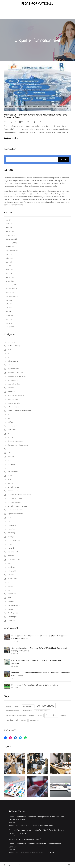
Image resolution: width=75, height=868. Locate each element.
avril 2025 (9, 270)
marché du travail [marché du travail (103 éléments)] (12, 720)
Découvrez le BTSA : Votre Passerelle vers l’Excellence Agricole (35, 685)
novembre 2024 (11, 289)
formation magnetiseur (16, 498)
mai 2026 (9, 220)
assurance (11, 388)
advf (9, 350)
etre (9, 468)
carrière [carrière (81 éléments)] (17, 706)
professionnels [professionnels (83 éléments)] (34, 720)
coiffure (10, 422)
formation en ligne (14, 491)
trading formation (14, 605)
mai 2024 (9, 312)
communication (13, 426)
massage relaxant (14, 540)
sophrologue (12, 594)
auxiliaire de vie (13, 399)
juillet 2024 (10, 304)
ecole (9, 453)
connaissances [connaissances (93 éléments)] (27, 711)
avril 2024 (9, 315)
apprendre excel (13, 369)
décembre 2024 (11, 285)
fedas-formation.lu (37, 4)
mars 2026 (10, 228)
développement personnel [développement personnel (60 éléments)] (42, 711)
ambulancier (12, 365)
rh (8, 582)
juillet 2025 (10, 258)
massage (11, 537)
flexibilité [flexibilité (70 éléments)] (40, 716)
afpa (9, 353)
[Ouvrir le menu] (37, 12)
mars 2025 (10, 273)
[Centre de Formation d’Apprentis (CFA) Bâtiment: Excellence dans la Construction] (7, 662)
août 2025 (9, 254)
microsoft (11, 556)
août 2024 (9, 300)
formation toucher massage (17, 506)
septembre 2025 (12, 251)
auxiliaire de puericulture (16, 395)
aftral (9, 357)
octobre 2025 (11, 247)
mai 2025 (9, 266)
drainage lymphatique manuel (18, 445)
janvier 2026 (10, 235)
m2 (9, 521)
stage (10, 598)
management (12, 525)
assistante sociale (14, 384)
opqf (9, 563)
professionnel (12, 578)
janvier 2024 (10, 327)
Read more (48, 826)
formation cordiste (14, 487)
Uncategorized (11, 122)
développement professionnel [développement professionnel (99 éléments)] (16, 716)
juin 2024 (9, 308)
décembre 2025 (11, 239)
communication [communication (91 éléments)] (28, 706)
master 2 (11, 548)
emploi (10, 460)
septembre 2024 (12, 296)
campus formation (14, 403)
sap (9, 590)
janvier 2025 (10, 281)
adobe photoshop (14, 346)
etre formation (13, 472)
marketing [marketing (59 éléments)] (24, 720)
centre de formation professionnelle (20, 411)
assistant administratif (15, 372)
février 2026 (10, 231)
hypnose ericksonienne (16, 514)
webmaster (12, 621)
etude (10, 476)
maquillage (11, 529)
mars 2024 (10, 319)
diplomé (10, 437)
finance (10, 483)
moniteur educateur (15, 559)
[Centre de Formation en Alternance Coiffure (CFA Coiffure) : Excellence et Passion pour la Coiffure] (7, 650)
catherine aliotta (13, 407)
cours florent (12, 430)
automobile (12, 392)
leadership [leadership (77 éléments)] (63, 716)
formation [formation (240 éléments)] (51, 715)
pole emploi (12, 571)
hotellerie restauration (15, 510)
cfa (9, 414)
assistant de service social (17, 376)
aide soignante (13, 361)
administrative (13, 342)
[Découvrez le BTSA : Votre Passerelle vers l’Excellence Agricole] (7, 687)
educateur (11, 456)
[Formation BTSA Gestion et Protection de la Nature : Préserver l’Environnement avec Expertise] (7, 675)
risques (10, 586)
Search (64, 160)
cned (9, 418)
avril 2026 (9, 224)
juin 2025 (9, 262)
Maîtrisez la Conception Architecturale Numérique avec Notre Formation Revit (36, 116)
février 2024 (10, 323)
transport (11, 609)
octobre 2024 (11, 293)
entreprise (11, 464)
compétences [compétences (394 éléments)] (45, 706)
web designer (12, 617)
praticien (11, 575)
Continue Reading (11, 138)
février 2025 (10, 277)
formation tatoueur (14, 502)
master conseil (13, 552)
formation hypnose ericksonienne (19, 495)
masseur (11, 544)
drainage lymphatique (15, 441)
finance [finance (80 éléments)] (32, 716)
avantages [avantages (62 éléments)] (8, 706)
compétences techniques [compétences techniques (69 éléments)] (12, 711)
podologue (11, 567)
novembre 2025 (11, 243)
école (9, 449)
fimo (9, 479)
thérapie (11, 601)
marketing (11, 533)
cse (9, 434)
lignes (10, 517)
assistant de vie (13, 380)
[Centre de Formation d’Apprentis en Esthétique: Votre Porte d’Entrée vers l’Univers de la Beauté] (7, 638)
